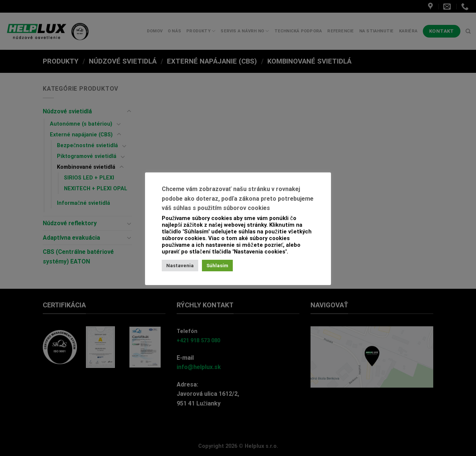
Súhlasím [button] (217, 266)
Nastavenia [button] (180, 266)
